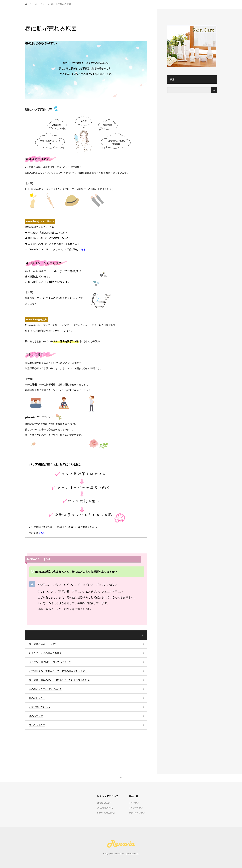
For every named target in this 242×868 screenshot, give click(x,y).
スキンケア (134, 803)
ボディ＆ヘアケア (137, 813)
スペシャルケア (136, 808)
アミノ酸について (105, 808)
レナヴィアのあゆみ (106, 813)
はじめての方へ (104, 803)
